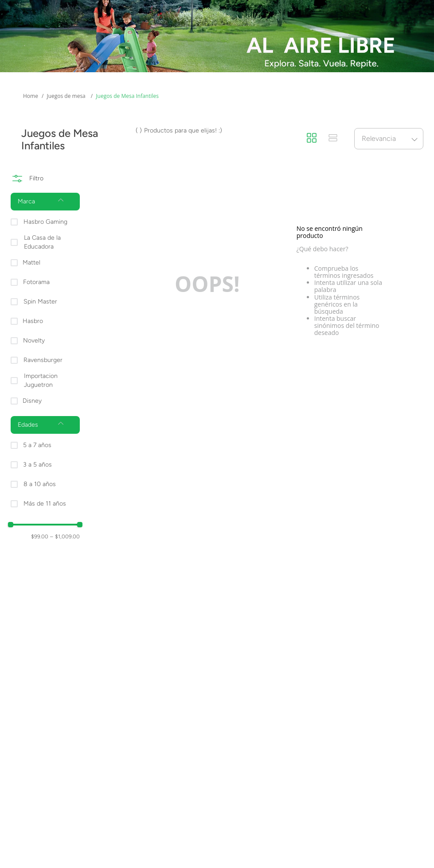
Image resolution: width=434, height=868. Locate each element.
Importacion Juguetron (41, 380)
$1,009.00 (65, 537)
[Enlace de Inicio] (31, 96)
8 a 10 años (40, 484)
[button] (45, 202)
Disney (32, 401)
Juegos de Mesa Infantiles (127, 96)
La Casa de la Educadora (42, 242)
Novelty (34, 341)
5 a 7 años (37, 445)
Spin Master (40, 302)
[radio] (312, 138)
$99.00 (40, 537)
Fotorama (36, 282)
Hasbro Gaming (45, 222)
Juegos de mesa (66, 96)
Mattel (31, 263)
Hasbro (33, 321)
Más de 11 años (45, 504)
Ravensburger (43, 360)
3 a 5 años (37, 465)
